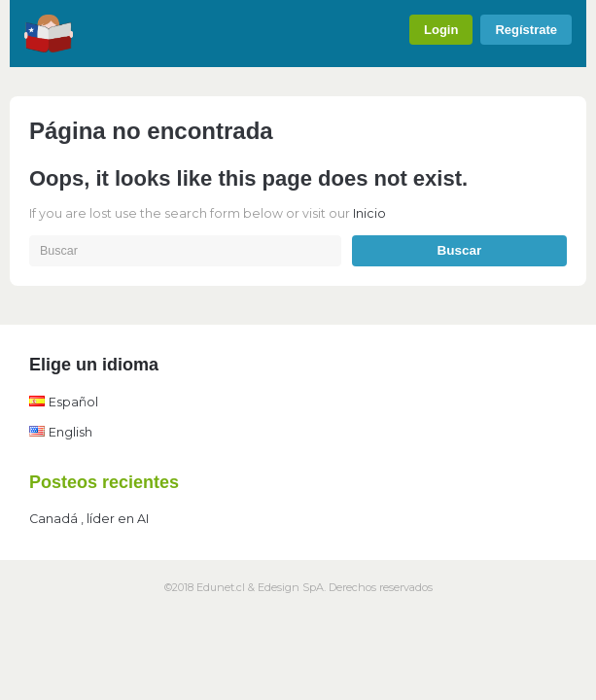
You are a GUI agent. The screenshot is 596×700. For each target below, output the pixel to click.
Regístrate (526, 30)
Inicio (369, 213)
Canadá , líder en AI (89, 519)
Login (441, 30)
